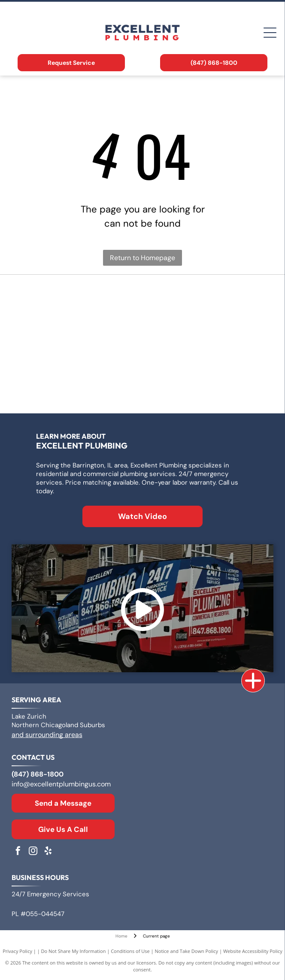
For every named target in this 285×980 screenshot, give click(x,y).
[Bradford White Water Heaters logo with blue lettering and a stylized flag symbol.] (78, 344)
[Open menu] (270, 33)
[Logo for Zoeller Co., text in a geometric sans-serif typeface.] (78, 301)
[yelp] (48, 852)
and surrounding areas (47, 735)
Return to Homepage (142, 258)
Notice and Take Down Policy (187, 951)
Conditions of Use (130, 951)
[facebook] (18, 852)
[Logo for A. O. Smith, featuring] (207, 301)
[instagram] (33, 852)
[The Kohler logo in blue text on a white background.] (78, 387)
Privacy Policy (17, 951)
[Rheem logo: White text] (207, 344)
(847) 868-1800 (38, 774)
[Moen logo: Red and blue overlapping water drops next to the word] (207, 387)
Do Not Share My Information (74, 951)
